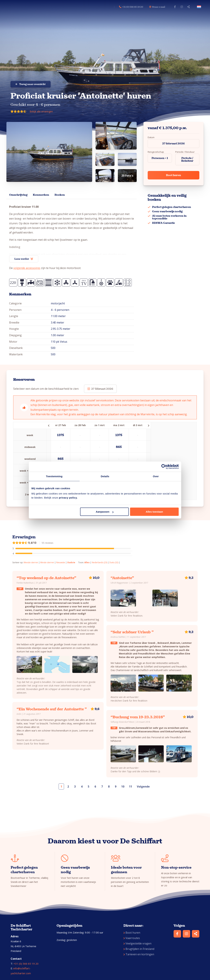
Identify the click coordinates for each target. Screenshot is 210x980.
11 (131, 787)
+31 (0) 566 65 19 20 (26, 964)
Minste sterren (47, 562)
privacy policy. (68, 498)
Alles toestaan (154, 512)
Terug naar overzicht (31, 84)
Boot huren (174, 175)
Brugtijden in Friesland (139, 949)
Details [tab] (105, 476)
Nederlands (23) (99, 562)
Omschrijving (18, 195)
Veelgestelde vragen (137, 943)
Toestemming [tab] (54, 476)
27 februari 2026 (174, 143)
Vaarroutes (132, 938)
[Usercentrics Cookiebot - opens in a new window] (164, 467)
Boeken (60, 195)
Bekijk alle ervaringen (41, 111)
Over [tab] (156, 476)
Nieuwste (61, 562)
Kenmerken (41, 195)
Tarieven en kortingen (139, 954)
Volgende (143, 787)
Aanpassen (105, 512)
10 (123, 787)
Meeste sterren (31, 562)
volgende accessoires (27, 268)
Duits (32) (114, 562)
